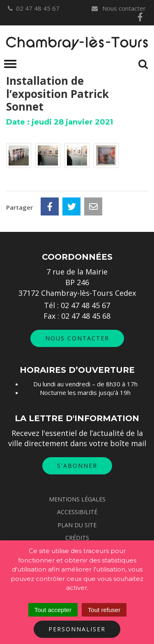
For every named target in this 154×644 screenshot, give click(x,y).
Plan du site (77, 525)
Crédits (77, 538)
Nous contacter (118, 8)
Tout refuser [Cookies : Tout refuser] (104, 610)
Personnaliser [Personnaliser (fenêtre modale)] (77, 629)
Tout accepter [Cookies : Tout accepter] (53, 610)
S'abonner (77, 466)
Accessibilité (77, 512)
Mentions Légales (77, 499)
